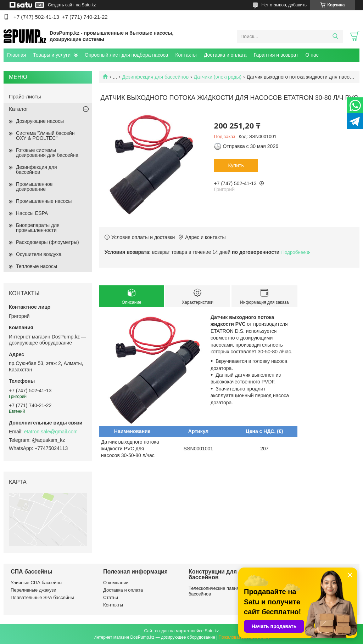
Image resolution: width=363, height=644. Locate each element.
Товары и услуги (52, 55)
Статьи (111, 597)
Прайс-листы (25, 96)
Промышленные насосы (44, 201)
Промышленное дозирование (34, 187)
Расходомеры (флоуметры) (48, 242)
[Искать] (335, 36)
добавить (297, 5)
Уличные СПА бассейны (37, 583)
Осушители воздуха (39, 254)
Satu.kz (212, 631)
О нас (312, 55)
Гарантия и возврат (276, 55)
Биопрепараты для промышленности (38, 228)
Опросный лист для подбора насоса (126, 55)
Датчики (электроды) (218, 77)
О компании (116, 583)
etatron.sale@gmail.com (51, 432)
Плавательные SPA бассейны (42, 597)
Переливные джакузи (33, 590)
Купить (236, 165)
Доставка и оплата (225, 55)
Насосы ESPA (32, 213)
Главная (16, 55)
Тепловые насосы (37, 266)
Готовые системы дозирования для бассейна (47, 153)
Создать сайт (61, 5)
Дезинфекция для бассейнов (156, 77)
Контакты (186, 55)
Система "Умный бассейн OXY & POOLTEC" (45, 136)
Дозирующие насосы (40, 121)
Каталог (19, 109)
